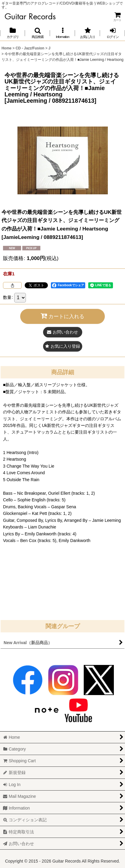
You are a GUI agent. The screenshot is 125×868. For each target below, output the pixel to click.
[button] (37, 33)
